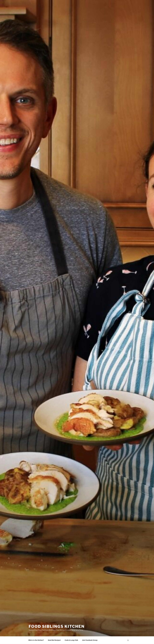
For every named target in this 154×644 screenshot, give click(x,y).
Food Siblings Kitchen (57, 626)
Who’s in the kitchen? (36, 640)
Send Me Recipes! (54, 640)
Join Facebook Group (90, 640)
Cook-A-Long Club (71, 640)
